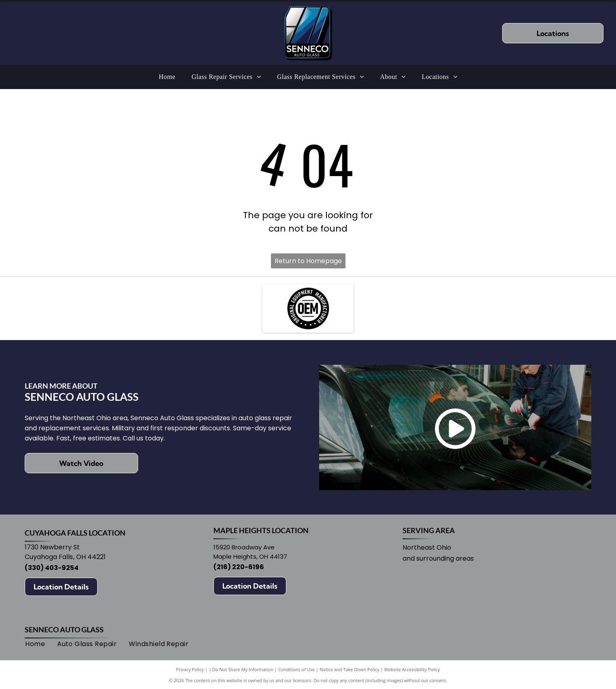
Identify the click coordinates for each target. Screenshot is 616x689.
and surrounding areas (438, 558)
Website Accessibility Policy (412, 669)
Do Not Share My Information (243, 669)
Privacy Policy (190, 669)
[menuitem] (167, 77)
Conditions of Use (297, 669)
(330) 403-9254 (52, 568)
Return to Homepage (308, 261)
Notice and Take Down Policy (350, 669)
